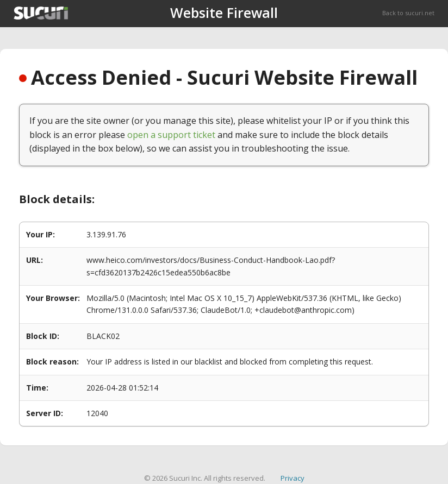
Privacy (293, 478)
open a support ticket (171, 135)
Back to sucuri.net (408, 13)
